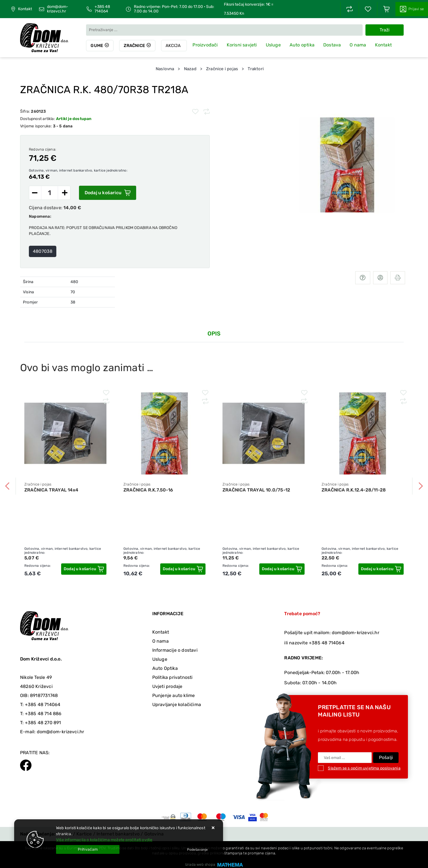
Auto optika (302, 45)
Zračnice (134, 46)
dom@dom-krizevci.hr (58, 9)
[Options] (197, 850)
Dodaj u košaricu (108, 193)
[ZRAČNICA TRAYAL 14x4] (84, 569)
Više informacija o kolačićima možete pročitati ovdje (104, 840)
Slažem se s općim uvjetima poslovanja (364, 768)
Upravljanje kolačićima (177, 705)
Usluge (273, 45)
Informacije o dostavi (175, 650)
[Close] (88, 849)
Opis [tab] (214, 333)
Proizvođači (205, 45)
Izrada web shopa (200, 864)
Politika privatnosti (173, 677)
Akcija (173, 46)
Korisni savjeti (242, 45)
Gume (97, 46)
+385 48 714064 (102, 9)
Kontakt (25, 9)
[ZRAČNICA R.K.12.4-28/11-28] (381, 569)
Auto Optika (165, 668)
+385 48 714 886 (43, 714)
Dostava (332, 45)
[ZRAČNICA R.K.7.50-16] (183, 569)
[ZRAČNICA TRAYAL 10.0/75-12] (282, 569)
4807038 (43, 251)
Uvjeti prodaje (167, 686)
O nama (358, 45)
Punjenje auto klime (174, 695)
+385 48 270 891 (43, 723)
